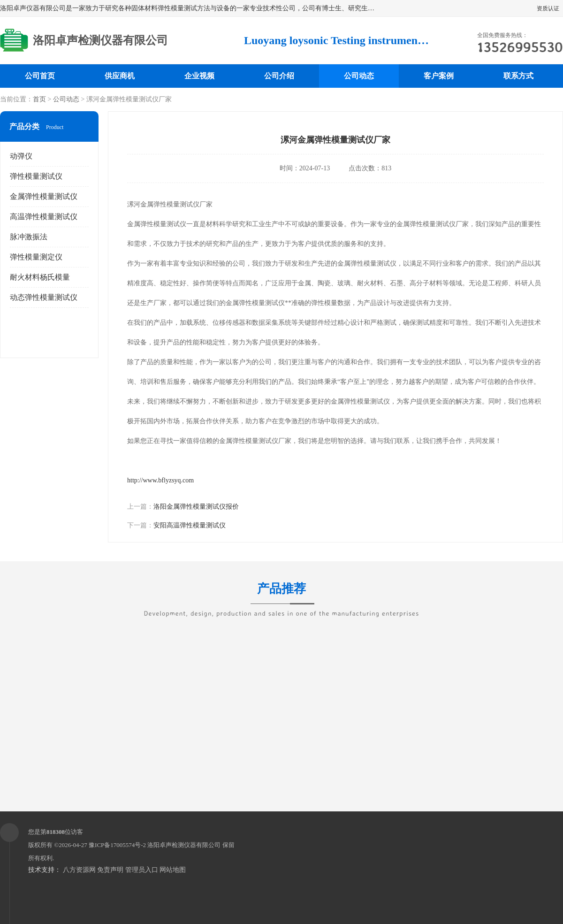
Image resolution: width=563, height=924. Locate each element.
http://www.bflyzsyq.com (160, 480)
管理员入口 (142, 870)
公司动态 (359, 76)
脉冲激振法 (29, 237)
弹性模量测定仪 (36, 257)
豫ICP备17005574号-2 (117, 845)
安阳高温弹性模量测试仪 (190, 525)
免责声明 (110, 870)
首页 (39, 99)
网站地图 (173, 870)
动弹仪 (21, 156)
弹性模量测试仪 (36, 176)
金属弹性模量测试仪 (44, 196)
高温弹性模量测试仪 (44, 217)
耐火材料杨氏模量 (40, 277)
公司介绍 (279, 76)
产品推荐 (281, 595)
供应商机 (120, 76)
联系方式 (518, 76)
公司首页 (40, 76)
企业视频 (199, 76)
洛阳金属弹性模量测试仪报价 (196, 507)
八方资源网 (79, 870)
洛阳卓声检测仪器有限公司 (184, 845)
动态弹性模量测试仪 (44, 297)
